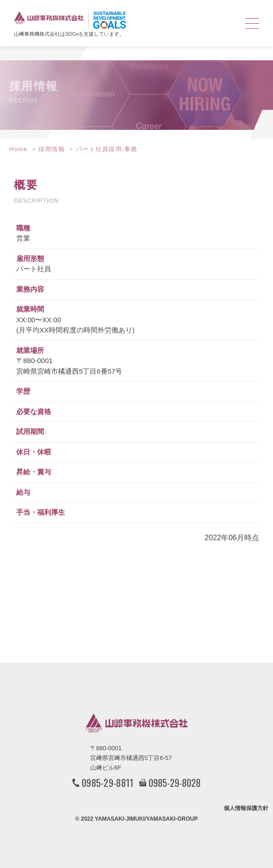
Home (15, 149)
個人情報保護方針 (246, 808)
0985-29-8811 (108, 783)
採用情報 (48, 149)
